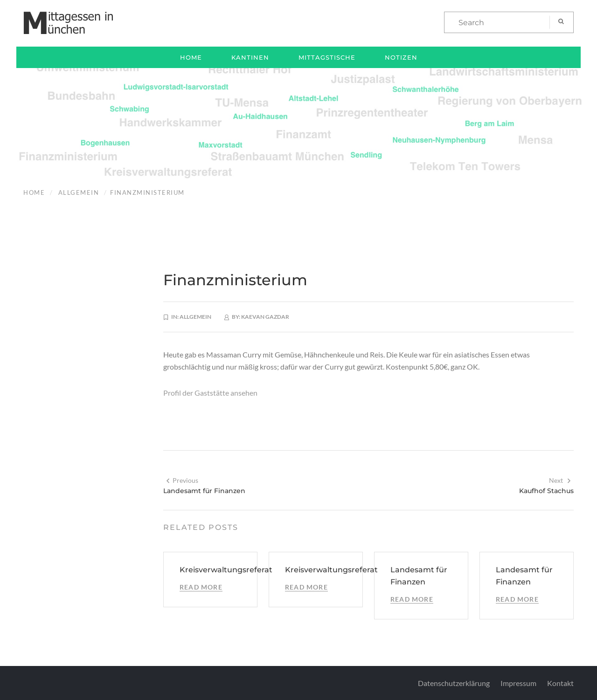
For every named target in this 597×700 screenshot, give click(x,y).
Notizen (401, 57)
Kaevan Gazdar (265, 317)
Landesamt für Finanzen (204, 491)
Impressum (518, 683)
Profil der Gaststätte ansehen (210, 393)
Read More (201, 587)
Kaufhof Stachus (546, 491)
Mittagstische (327, 57)
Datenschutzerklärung (454, 683)
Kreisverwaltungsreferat (226, 570)
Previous (182, 480)
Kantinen (250, 57)
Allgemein (79, 192)
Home (191, 57)
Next (560, 480)
